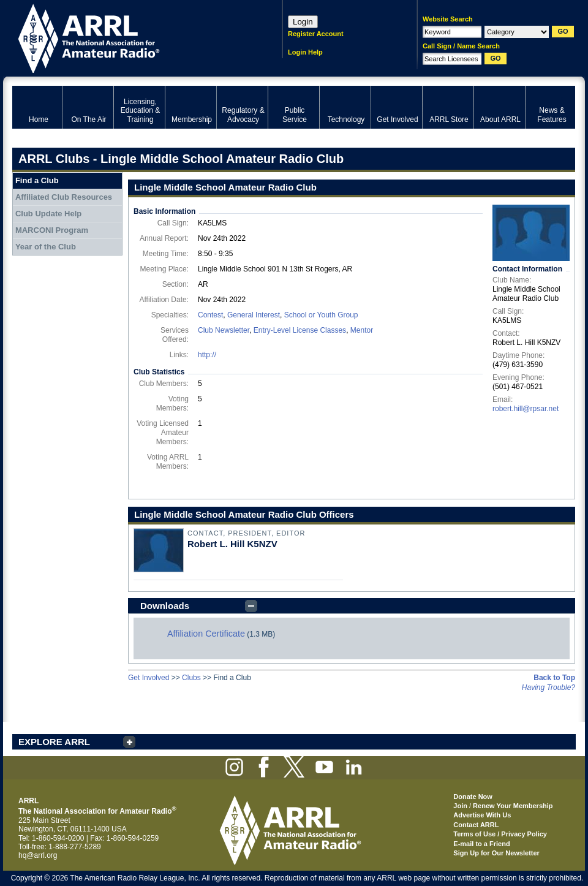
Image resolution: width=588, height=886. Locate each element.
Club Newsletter (224, 330)
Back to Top (554, 678)
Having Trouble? (548, 687)
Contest (210, 315)
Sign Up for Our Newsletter (496, 853)
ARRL (131, 37)
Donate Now (473, 797)
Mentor (362, 330)
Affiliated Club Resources (64, 197)
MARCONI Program (52, 230)
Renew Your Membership (513, 806)
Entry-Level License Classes (300, 330)
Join (460, 806)
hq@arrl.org (38, 855)
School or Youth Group (321, 315)
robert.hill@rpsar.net (526, 409)
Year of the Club (46, 247)
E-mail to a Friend (481, 844)
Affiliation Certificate (206, 634)
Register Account (316, 34)
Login (303, 22)
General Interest (254, 315)
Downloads (165, 606)
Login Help (305, 52)
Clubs (191, 678)
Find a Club (37, 180)
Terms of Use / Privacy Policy (500, 834)
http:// (207, 355)
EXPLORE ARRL (54, 742)
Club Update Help (48, 214)
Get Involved (149, 678)
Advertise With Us (482, 815)
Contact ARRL (476, 825)
